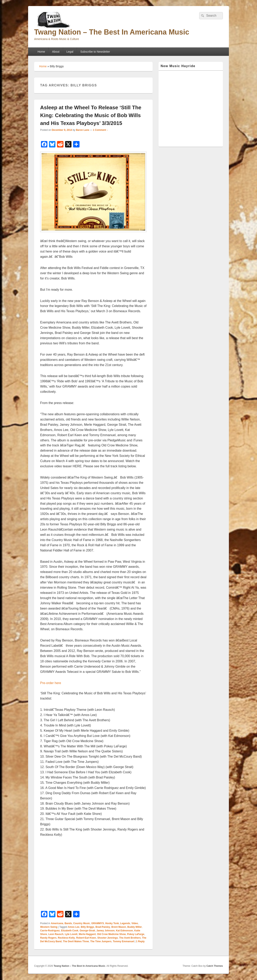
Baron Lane (83, 130)
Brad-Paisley (103, 927)
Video (135, 923)
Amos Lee (74, 927)
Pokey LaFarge (136, 934)
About (56, 52)
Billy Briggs (87, 927)
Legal (70, 52)
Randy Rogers (48, 938)
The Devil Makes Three (76, 941)
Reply (140, 941)
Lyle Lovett (71, 934)
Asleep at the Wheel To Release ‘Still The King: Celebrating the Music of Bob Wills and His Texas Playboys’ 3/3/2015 (91, 115)
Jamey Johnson (106, 931)
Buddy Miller (135, 927)
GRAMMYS (98, 923)
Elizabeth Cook (70, 931)
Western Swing (49, 927)
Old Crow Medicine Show (111, 934)
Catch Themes (215, 966)
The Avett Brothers (130, 938)
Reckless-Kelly (66, 938)
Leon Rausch (56, 934)
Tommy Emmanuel (123, 941)
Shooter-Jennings (108, 938)
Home (41, 52)
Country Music (82, 923)
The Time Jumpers (101, 941)
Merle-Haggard (87, 934)
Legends (125, 923)
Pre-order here (51, 683)
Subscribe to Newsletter (95, 52)
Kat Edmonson (124, 931)
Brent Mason (119, 927)
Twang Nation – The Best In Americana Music (112, 32)
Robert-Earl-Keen (86, 938)
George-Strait (87, 931)
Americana (57, 923)
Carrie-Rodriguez (50, 931)
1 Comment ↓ (100, 130)
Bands (68, 923)
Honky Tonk (112, 923)
